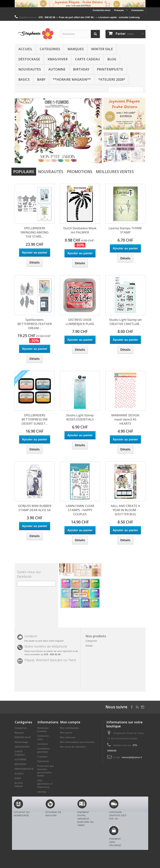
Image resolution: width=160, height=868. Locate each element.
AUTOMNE (57, 69)
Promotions (80, 172)
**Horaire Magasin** (72, 79)
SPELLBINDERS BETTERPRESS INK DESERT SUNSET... (35, 419)
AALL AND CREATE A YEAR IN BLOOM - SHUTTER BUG (125, 510)
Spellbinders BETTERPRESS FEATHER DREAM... (35, 324)
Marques (76, 49)
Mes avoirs (66, 733)
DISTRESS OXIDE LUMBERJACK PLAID (80, 322)
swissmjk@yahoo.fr (132, 757)
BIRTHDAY (81, 69)
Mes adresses (68, 737)
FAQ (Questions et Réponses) (45, 784)
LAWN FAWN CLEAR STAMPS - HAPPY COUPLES (80, 510)
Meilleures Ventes (115, 172)
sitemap (42, 792)
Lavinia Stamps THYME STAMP (125, 230)
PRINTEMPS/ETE (110, 69)
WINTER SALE (102, 49)
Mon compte (70, 722)
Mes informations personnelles (77, 742)
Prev (86, 157)
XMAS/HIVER (58, 59)
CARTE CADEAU (87, 59)
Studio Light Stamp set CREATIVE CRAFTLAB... (125, 322)
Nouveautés (51, 172)
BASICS (24, 79)
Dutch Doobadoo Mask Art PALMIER (80, 230)
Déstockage (29, 59)
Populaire (24, 172)
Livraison (43, 744)
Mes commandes (70, 728)
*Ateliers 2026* (112, 79)
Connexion (137, 10)
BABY (41, 79)
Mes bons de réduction (73, 747)
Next (95, 157)
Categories (50, 49)
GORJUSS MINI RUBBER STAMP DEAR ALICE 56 (35, 508)
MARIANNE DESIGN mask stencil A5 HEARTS (125, 419)
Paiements (43, 761)
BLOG (112, 59)
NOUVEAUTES (30, 69)
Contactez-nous (102, 10)
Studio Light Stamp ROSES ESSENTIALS (80, 417)
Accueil (25, 49)
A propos (43, 757)
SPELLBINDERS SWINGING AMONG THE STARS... (35, 232)
